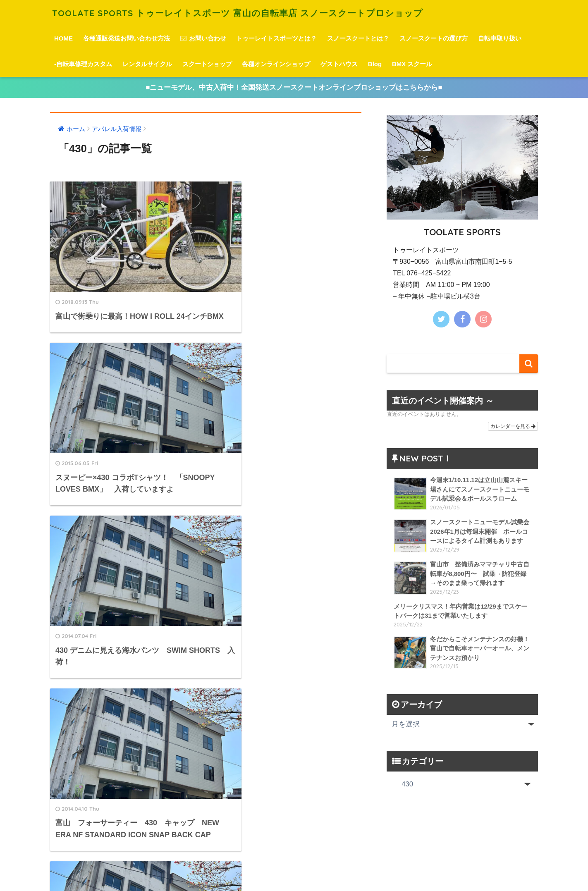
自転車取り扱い (500, 38)
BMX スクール (412, 64)
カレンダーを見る (513, 427)
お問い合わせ (203, 38)
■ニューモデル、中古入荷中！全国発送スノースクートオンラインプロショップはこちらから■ (294, 87)
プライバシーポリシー (293, 870)
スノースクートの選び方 (434, 38)
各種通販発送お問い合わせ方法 (127, 38)
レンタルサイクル (147, 64)
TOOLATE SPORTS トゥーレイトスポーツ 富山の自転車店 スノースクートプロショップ (255, 13)
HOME (63, 38)
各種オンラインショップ (276, 64)
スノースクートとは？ (358, 38)
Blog (375, 64)
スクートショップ (207, 64)
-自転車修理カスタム (83, 64)
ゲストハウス (339, 64)
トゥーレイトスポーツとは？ (276, 38)
